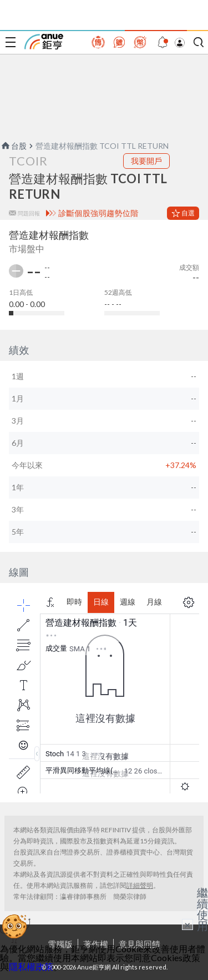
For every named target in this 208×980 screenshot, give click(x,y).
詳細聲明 (140, 885)
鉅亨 (44, 42)
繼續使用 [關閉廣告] (202, 909)
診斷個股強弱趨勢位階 (98, 213)
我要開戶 (146, 161)
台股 (13, 146)
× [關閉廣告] (187, 924)
